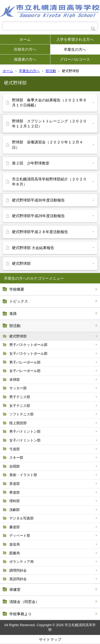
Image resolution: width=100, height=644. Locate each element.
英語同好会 (18, 579)
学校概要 (17, 289)
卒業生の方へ (75, 49)
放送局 (15, 544)
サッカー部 (18, 388)
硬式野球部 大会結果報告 (33, 248)
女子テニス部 (20, 406)
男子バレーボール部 (25, 362)
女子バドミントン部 (25, 440)
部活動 (51, 71)
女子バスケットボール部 (28, 354)
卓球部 (15, 380)
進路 (13, 313)
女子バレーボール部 (25, 371)
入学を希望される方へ (75, 39)
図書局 (15, 553)
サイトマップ (50, 639)
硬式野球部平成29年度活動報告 (38, 216)
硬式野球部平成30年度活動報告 (38, 200)
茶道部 (15, 484)
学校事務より (21, 614)
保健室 (15, 589)
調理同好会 (18, 570)
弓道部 (15, 449)
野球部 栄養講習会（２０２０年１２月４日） (47, 145)
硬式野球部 (18, 336)
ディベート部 (20, 536)
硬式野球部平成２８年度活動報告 (40, 232)
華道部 (15, 492)
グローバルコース (75, 59)
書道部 (15, 527)
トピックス (19, 301)
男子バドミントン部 (25, 432)
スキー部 (16, 458)
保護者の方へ (25, 59)
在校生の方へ (25, 49)
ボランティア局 (21, 562)
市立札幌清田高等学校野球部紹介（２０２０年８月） (49, 182)
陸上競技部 (18, 423)
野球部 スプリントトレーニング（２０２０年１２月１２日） (49, 124)
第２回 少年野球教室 (31, 163)
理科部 (15, 501)
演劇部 (15, 510)
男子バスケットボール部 (28, 345)
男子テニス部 (20, 397)
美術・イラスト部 (23, 475)
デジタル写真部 (21, 518)
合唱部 (15, 466)
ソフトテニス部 (21, 414)
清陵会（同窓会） (24, 602)
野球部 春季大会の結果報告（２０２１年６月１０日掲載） (49, 103)
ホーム (25, 39)
